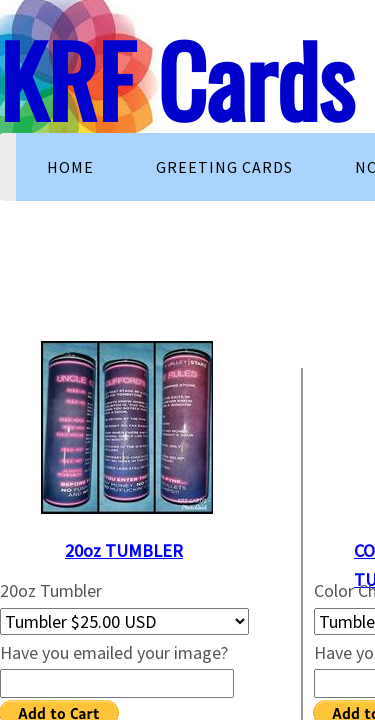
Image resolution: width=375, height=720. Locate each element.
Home (70, 167)
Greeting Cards (224, 167)
